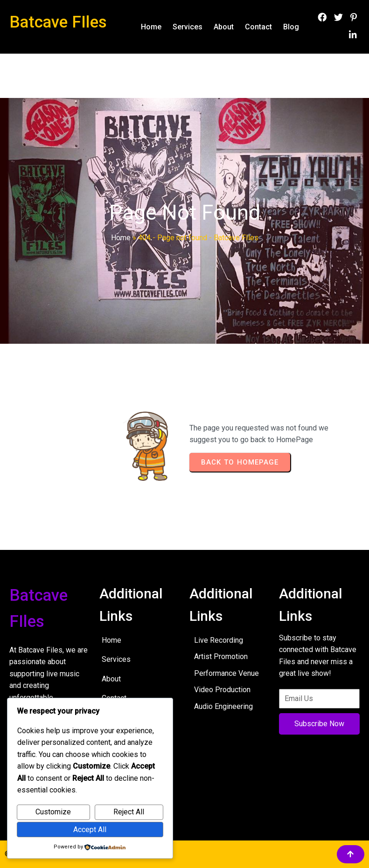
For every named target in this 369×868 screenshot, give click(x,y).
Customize (53, 812)
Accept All (90, 830)
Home (121, 238)
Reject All (129, 812)
